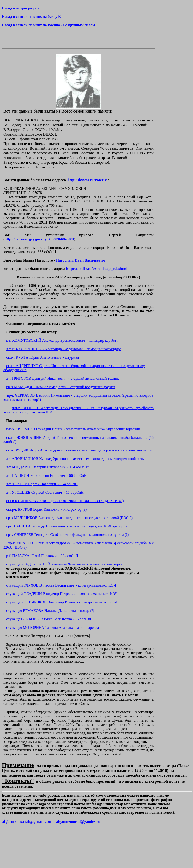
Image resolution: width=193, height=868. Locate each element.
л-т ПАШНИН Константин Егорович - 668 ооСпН (46, 476)
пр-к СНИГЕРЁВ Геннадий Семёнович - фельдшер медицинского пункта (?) (67, 535)
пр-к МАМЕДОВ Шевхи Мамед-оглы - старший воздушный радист (61, 387)
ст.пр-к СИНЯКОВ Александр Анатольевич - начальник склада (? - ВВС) (65, 501)
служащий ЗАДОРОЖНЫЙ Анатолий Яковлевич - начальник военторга (64, 564)
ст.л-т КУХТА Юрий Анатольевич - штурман (42, 357)
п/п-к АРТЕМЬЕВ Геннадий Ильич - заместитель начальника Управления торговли (73, 429)
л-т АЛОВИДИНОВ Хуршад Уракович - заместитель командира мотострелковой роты (75, 459)
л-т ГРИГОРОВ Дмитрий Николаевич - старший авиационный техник (62, 378)
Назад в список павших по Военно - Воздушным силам (48, 25)
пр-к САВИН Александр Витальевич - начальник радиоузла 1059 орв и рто (66, 526)
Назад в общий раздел (21, 8)
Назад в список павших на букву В (31, 17)
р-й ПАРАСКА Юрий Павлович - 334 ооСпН (42, 556)
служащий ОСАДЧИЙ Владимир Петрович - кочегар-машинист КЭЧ (62, 594)
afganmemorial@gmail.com (27, 821)
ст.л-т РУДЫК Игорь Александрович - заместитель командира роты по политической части (79, 450)
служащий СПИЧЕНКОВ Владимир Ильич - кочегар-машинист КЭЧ (62, 602)
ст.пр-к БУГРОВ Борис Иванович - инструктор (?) (46, 509)
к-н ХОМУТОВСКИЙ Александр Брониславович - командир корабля (62, 340)
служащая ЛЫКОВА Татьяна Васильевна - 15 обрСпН (49, 619)
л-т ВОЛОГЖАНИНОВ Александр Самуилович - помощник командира (64, 349)
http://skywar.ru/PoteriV (87, 180)
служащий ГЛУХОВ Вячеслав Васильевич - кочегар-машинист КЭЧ (61, 585)
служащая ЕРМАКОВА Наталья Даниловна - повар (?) (50, 611)
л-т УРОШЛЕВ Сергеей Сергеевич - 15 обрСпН (45, 492)
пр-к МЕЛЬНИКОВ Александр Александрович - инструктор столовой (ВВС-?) (69, 518)
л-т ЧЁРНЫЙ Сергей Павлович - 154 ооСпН (42, 484)
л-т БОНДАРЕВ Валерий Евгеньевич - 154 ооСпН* (47, 467)
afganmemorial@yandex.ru (78, 821)
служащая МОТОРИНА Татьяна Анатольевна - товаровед (53, 627)
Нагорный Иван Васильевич (81, 260)
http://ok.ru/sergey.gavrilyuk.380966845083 (39, 239)
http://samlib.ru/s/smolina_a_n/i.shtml (97, 269)
